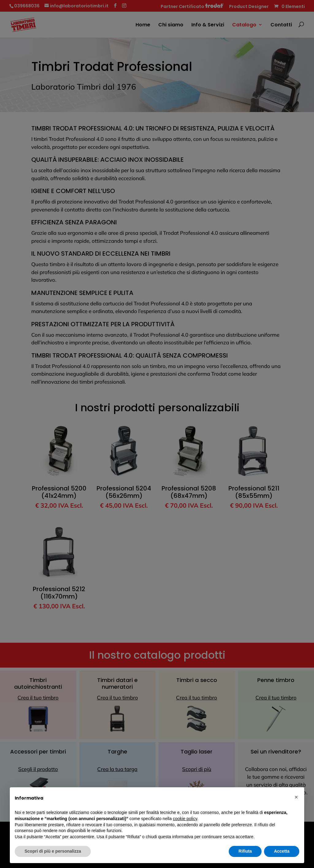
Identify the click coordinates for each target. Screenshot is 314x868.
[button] (296, 797)
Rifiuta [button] (245, 851)
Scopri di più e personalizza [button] (53, 851)
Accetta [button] (282, 851)
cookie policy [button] (185, 819)
